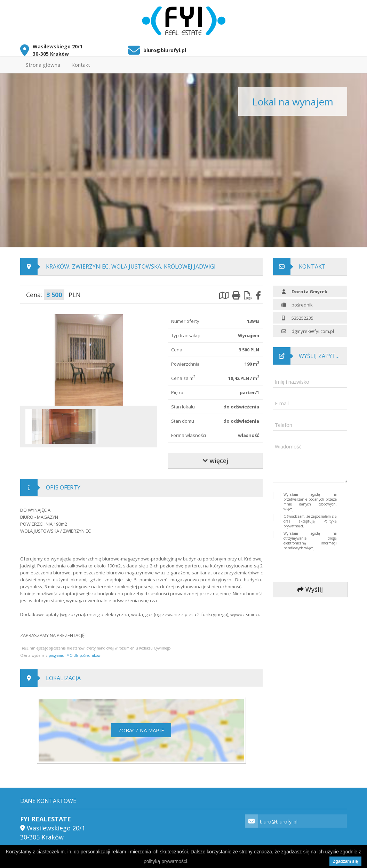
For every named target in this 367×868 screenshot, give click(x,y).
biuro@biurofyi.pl (165, 47)
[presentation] (320, 563)
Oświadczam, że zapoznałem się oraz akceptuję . (310, 518)
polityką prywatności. (166, 861)
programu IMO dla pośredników (75, 652)
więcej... (290, 506)
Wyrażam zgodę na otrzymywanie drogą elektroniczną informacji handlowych (310, 537)
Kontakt (81, 62)
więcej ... (312, 545)
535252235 (302, 315)
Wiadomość (288, 443)
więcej (215, 457)
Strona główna (43, 62)
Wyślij (310, 586)
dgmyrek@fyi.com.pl (313, 328)
